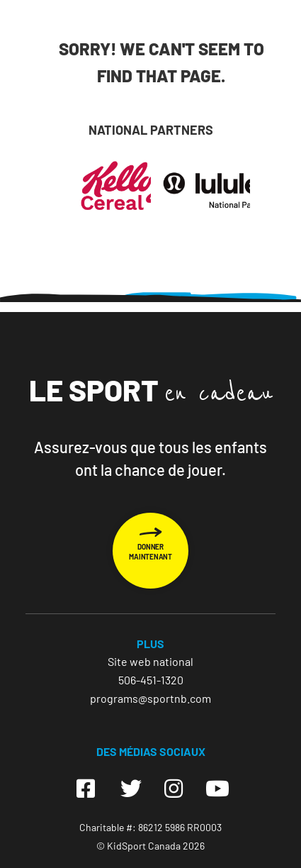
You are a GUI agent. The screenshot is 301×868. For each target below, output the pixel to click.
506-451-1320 (151, 680)
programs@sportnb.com (150, 698)
